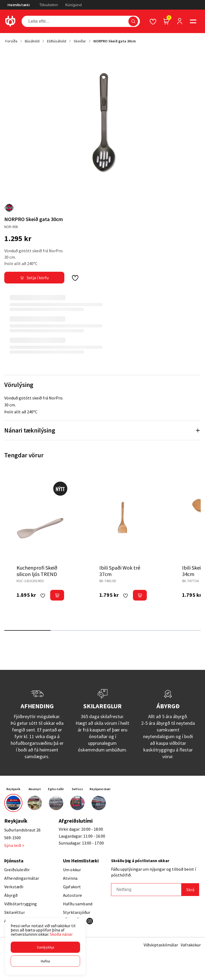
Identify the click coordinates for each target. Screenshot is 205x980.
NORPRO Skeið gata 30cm (115, 41)
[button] (45, 947)
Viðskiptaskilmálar (161, 945)
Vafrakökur (191, 945)
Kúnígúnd (74, 5)
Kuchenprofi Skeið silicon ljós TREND (37, 571)
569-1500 (13, 838)
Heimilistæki (19, 5)
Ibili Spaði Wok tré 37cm (120, 571)
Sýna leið (14, 845)
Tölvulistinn (49, 5)
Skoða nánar (61, 934)
